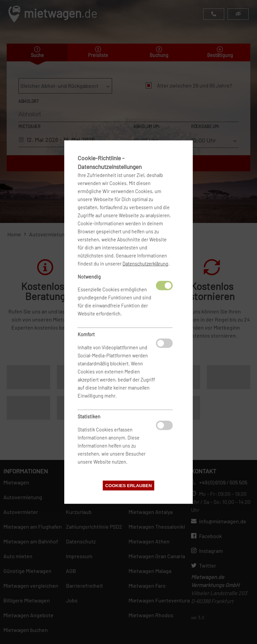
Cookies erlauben (128, 486)
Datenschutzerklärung (145, 263)
